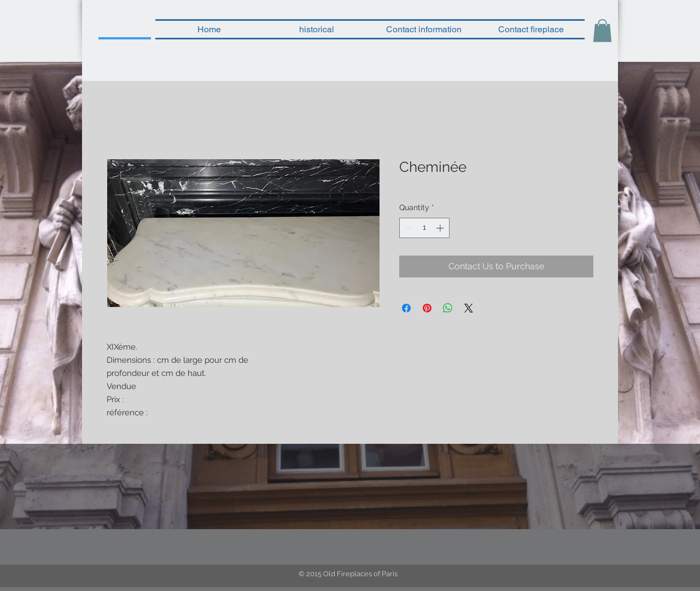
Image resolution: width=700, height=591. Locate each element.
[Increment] (441, 228)
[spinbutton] (424, 228)
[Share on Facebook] (406, 308)
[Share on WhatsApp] (448, 308)
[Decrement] (408, 228)
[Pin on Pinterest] (427, 308)
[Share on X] (469, 308)
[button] (602, 31)
